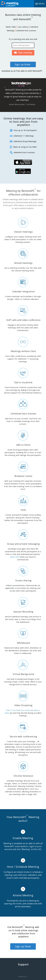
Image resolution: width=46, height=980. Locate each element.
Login (30, 10)
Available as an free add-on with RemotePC (22, 71)
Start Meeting (23, 53)
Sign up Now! (23, 64)
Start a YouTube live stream (18, 710)
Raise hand (15, 557)
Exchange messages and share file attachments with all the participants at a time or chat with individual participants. (23, 551)
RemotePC (11, 4)
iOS (23, 162)
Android (23, 171)
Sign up (22, 10)
